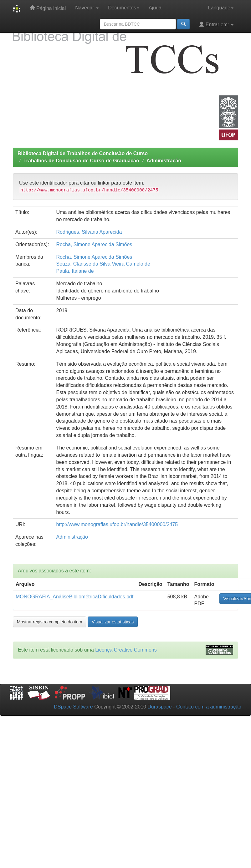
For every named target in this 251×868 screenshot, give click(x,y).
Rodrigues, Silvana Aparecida (89, 232)
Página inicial (48, 8)
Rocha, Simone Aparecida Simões (94, 244)
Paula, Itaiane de (75, 271)
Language (221, 8)
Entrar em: (216, 24)
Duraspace (159, 707)
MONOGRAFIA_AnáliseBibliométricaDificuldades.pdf (74, 597)
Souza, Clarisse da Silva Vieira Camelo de (103, 264)
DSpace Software (73, 707)
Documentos (124, 8)
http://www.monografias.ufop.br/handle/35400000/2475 (117, 524)
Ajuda (155, 8)
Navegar (87, 8)
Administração (164, 161)
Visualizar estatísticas (113, 622)
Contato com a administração (209, 707)
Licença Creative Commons (126, 650)
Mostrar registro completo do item (50, 622)
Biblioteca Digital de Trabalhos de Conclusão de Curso (83, 153)
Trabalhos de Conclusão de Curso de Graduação (81, 161)
